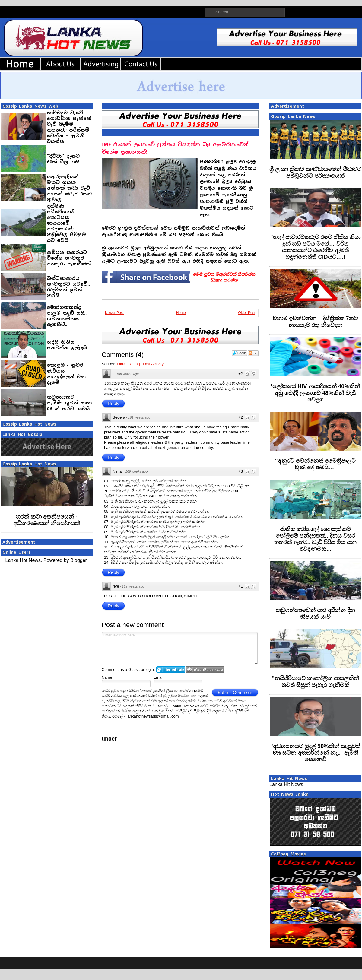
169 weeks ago (128, 374)
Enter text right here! (180, 648)
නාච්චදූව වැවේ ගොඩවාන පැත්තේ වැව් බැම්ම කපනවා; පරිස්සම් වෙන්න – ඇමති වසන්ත (69, 127)
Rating (134, 364)
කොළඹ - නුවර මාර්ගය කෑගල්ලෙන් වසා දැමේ (67, 374)
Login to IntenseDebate (171, 669)
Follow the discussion (253, 353)
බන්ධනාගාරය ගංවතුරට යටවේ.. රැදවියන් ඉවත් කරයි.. (68, 287)
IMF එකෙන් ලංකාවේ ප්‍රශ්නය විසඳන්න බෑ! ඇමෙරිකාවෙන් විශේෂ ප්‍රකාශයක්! (175, 148)
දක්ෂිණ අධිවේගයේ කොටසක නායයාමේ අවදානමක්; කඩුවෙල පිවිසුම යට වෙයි (66, 223)
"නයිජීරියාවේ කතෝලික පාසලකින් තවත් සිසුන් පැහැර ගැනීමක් (315, 682)
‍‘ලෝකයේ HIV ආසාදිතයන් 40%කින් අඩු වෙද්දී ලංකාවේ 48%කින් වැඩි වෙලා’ (315, 393)
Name (107, 677)
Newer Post (114, 313)
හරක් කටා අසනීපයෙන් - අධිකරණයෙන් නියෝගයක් (47, 520)
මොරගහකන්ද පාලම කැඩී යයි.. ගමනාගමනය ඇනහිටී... (67, 316)
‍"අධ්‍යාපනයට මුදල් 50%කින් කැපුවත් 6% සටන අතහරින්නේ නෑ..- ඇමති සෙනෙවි (315, 753)
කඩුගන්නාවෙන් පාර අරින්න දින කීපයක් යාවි (315, 613)
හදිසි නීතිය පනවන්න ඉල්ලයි (67, 345)
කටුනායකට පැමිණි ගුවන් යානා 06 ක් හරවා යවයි (69, 403)
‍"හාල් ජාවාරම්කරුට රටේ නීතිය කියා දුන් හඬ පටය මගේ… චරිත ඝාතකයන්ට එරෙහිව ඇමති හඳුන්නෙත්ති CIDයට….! (316, 247)
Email (159, 677)
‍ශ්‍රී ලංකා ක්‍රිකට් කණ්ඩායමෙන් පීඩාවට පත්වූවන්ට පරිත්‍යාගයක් (315, 172)
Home (181, 313)
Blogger (78, 560)
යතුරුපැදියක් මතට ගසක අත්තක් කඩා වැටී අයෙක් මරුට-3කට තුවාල (69, 188)
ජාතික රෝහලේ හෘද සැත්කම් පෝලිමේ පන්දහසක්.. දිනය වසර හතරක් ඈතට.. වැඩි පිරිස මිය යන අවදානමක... (315, 539)
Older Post (247, 313)
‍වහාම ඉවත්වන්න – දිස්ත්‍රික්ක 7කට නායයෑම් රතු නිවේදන (316, 322)
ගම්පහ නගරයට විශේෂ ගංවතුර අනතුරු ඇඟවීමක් (69, 258)
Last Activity (153, 364)
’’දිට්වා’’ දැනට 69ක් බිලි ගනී (63, 159)
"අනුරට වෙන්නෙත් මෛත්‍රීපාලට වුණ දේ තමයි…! (315, 464)
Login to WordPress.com (205, 669)
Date (121, 364)
